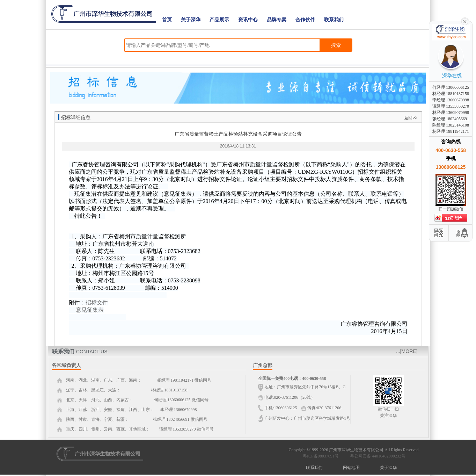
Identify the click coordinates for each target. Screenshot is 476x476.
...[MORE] (407, 351)
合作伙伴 (305, 20)
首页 (167, 20)
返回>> (411, 118)
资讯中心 (248, 20)
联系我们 (334, 20)
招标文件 (97, 302)
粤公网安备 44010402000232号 (376, 456)
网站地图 (351, 468)
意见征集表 (90, 310)
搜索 (336, 45)
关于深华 (191, 20)
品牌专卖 (277, 20)
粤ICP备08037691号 (321, 456)
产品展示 (219, 20)
